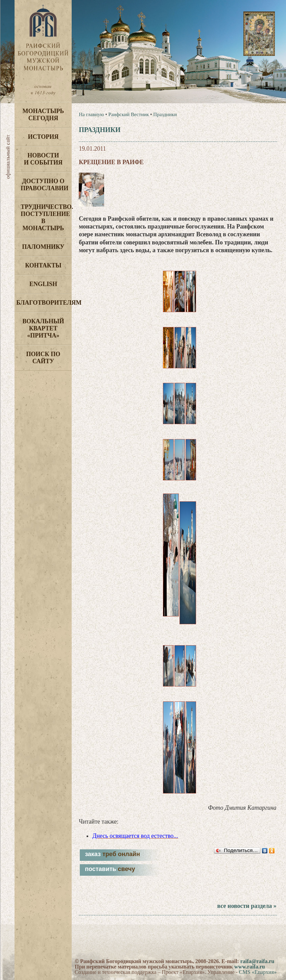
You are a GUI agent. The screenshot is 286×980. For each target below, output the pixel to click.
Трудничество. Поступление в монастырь (46, 217)
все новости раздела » (247, 906)
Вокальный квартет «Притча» (43, 328)
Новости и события (43, 159)
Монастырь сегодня (43, 115)
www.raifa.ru (250, 967)
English (43, 284)
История (43, 137)
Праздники (165, 114)
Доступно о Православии (44, 185)
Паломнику (43, 247)
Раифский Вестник (128, 114)
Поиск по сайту (43, 358)
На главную (91, 114)
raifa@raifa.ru (257, 961)
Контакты (43, 265)
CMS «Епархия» (258, 972)
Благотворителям (44, 303)
